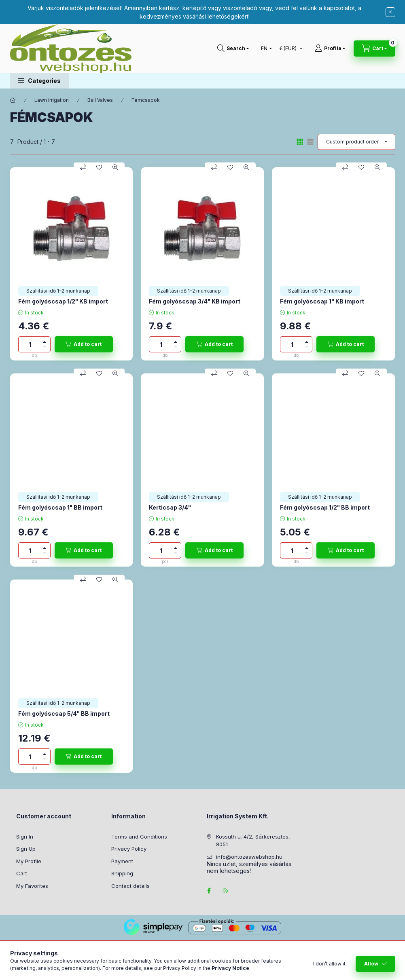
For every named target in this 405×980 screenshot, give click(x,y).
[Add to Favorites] (99, 167)
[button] (39, 81)
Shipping (122, 873)
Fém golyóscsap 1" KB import (322, 301)
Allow (371, 964)
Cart (22, 873)
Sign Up (26, 849)
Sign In (25, 837)
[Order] (356, 142)
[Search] (233, 48)
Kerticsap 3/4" (170, 507)
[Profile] (330, 48)
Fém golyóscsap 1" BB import (60, 507)
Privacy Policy (129, 849)
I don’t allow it (329, 964)
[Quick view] (115, 167)
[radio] (310, 142)
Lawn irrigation (52, 100)
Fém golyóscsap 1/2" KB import (63, 301)
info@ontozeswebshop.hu (249, 857)
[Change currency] (289, 48)
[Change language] (265, 48)
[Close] (390, 12)
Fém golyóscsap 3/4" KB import (195, 301)
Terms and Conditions (139, 837)
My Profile (29, 861)
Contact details (130, 886)
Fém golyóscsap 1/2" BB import (325, 507)
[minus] (45, 348)
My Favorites (32, 886)
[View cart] (374, 48)
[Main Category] (13, 100)
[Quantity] (30, 344)
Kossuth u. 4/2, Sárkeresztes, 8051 (253, 841)
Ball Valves (100, 100)
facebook (209, 891)
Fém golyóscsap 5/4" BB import (64, 713)
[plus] (45, 340)
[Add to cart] (84, 344)
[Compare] (83, 167)
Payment (122, 861)
